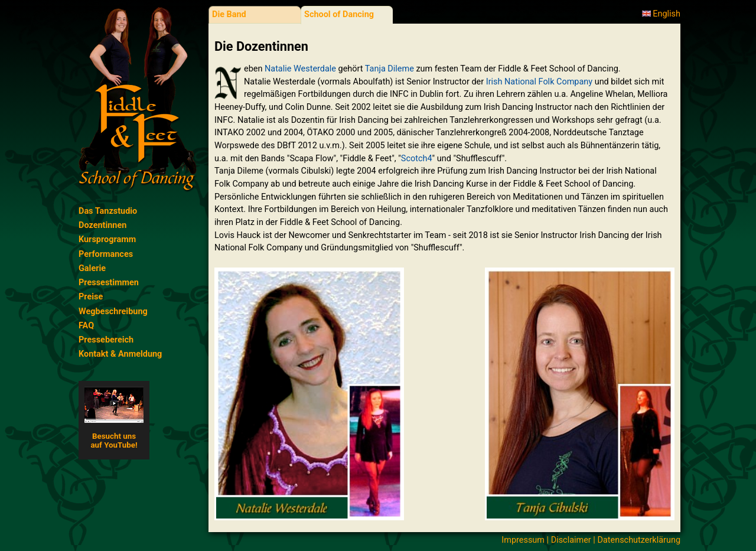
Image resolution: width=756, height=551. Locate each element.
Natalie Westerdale (300, 69)
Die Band (229, 14)
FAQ (86, 326)
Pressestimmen (109, 283)
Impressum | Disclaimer (546, 540)
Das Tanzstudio (108, 211)
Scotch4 (417, 159)
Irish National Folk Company (539, 82)
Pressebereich (106, 340)
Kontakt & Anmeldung (120, 354)
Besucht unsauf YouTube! (114, 418)
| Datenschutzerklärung (636, 540)
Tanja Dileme (390, 69)
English (661, 14)
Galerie (92, 268)
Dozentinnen (102, 225)
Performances (106, 254)
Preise (91, 297)
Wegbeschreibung (113, 312)
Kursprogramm (107, 239)
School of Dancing (339, 14)
